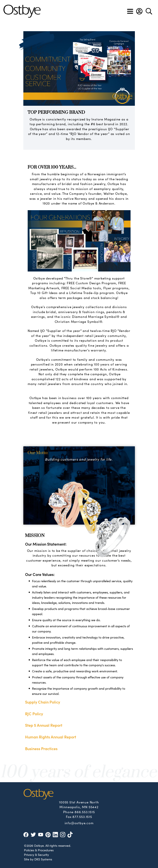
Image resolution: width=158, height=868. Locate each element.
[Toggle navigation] (130, 11)
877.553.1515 (82, 817)
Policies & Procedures (39, 850)
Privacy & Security (36, 855)
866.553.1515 (85, 812)
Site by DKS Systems (38, 859)
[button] (139, 11)
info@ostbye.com (79, 823)
